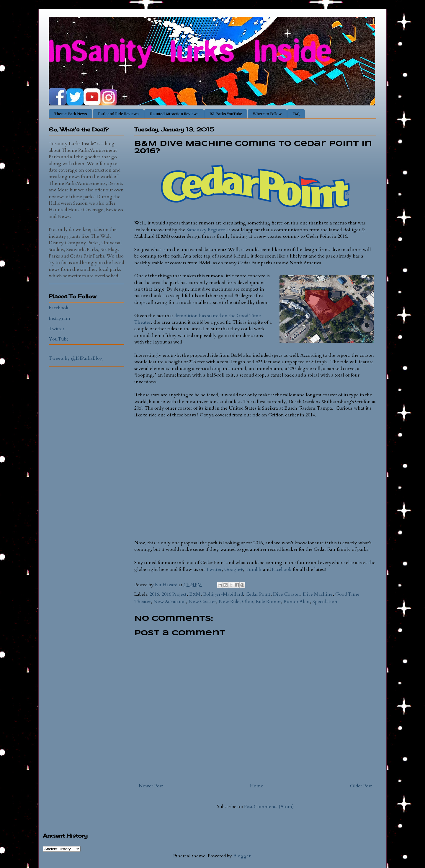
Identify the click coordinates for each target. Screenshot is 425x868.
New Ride (229, 602)
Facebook (282, 569)
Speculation (325, 602)
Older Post (361, 786)
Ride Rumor (268, 602)
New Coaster (202, 602)
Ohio (248, 602)
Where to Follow (267, 114)
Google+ (234, 569)
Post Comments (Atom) (269, 807)
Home (257, 786)
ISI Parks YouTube (226, 114)
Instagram (59, 318)
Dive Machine (318, 594)
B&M (195, 594)
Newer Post (151, 786)
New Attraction (170, 602)
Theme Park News (71, 114)
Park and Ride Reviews (118, 114)
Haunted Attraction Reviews (174, 114)
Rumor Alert (297, 602)
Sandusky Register (206, 230)
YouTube (59, 339)
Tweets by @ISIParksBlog (76, 358)
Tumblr (254, 569)
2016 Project (174, 594)
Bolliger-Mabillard (223, 594)
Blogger (242, 856)
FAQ (296, 114)
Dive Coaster (287, 594)
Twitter (214, 569)
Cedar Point (258, 594)
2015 (154, 594)
